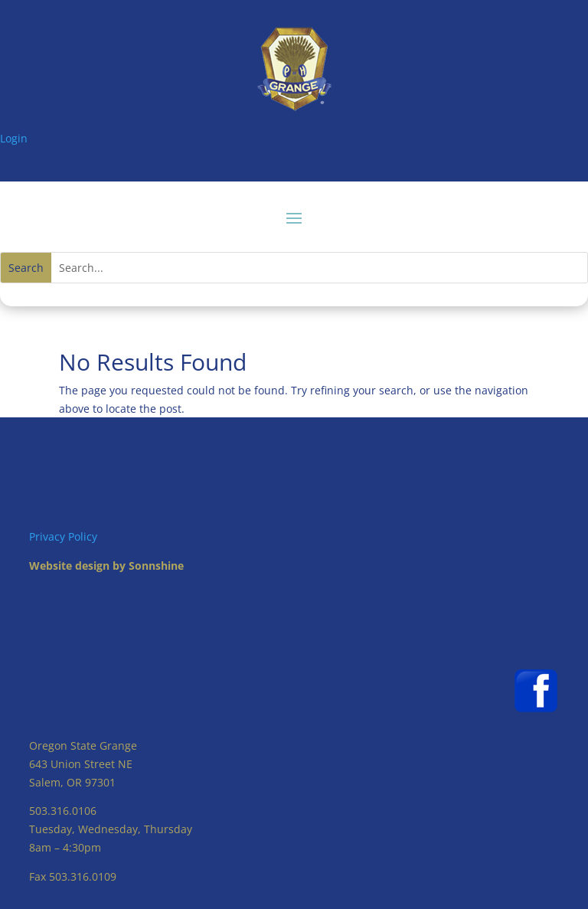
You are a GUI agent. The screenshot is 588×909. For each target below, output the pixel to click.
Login (14, 138)
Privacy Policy (63, 536)
